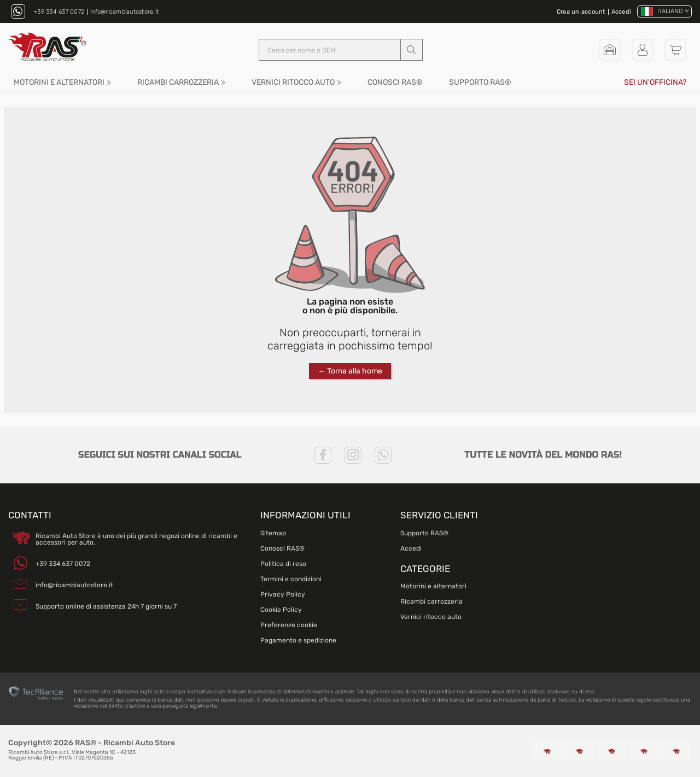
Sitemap (273, 533)
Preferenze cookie (289, 625)
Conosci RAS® (395, 83)
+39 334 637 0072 (59, 12)
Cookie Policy (281, 610)
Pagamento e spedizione (298, 640)
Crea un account (581, 12)
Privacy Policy (283, 594)
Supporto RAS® (480, 83)
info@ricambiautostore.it (124, 12)
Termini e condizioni (291, 579)
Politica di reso (283, 564)
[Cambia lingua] (664, 11)
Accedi (622, 12)
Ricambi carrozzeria (178, 83)
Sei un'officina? (655, 83)
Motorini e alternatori (59, 83)
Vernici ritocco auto (293, 83)
